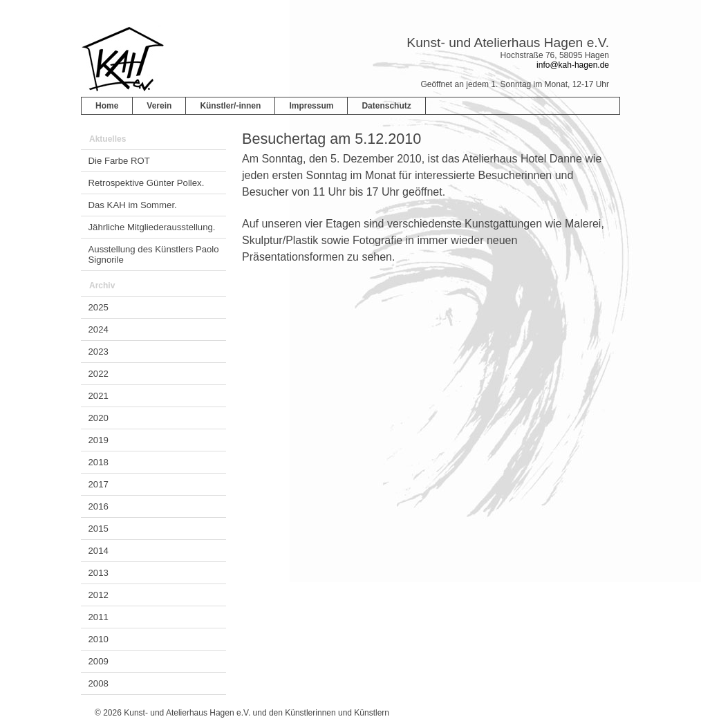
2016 (99, 506)
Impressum (311, 106)
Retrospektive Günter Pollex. (147, 183)
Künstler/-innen (230, 106)
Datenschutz (386, 106)
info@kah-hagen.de (573, 65)
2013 (99, 573)
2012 (99, 595)
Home (107, 106)
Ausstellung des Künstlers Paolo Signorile (154, 254)
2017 (99, 484)
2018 (99, 462)
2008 (99, 683)
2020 (99, 418)
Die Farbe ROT (119, 161)
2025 (99, 307)
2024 (99, 329)
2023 (99, 352)
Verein (159, 106)
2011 (99, 617)
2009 (99, 661)
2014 (99, 551)
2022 (99, 374)
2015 (99, 529)
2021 (99, 396)
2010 (99, 639)
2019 (99, 440)
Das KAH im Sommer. (133, 205)
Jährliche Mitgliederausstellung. (152, 227)
